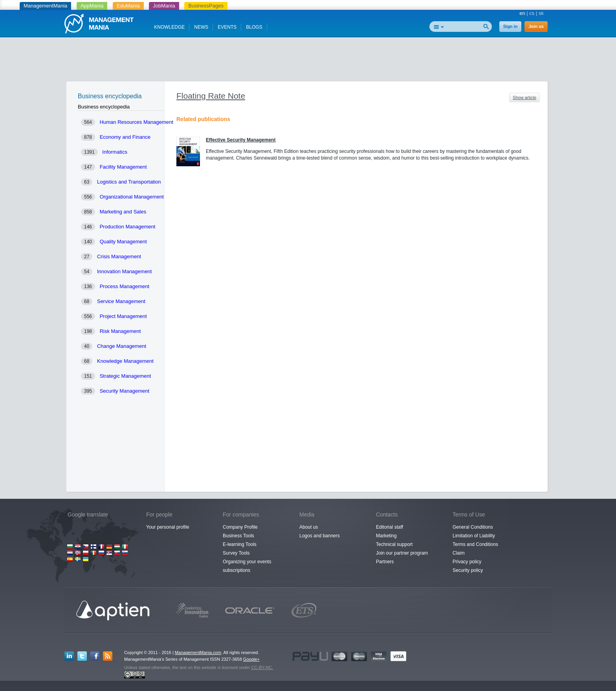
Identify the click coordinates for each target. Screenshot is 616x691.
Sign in (511, 26)
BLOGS (254, 27)
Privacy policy (467, 562)
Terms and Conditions (475, 544)
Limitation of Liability (474, 536)
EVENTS (227, 27)
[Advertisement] (308, 61)
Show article (524, 97)
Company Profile (240, 527)
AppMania (92, 6)
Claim (459, 553)
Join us (536, 26)
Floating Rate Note (211, 96)
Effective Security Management (241, 140)
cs (532, 13)
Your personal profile (168, 527)
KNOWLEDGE (169, 27)
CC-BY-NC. (262, 667)
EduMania (128, 6)
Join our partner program (402, 553)
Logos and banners (320, 536)
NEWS (201, 27)
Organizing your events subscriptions (247, 566)
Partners (385, 562)
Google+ (251, 659)
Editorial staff (390, 527)
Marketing (386, 536)
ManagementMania (45, 6)
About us (309, 527)
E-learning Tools (240, 544)
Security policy (468, 570)
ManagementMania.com (198, 652)
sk (541, 13)
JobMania (164, 6)
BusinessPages (206, 6)
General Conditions (473, 527)
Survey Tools (236, 553)
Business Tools (238, 536)
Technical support (394, 544)
